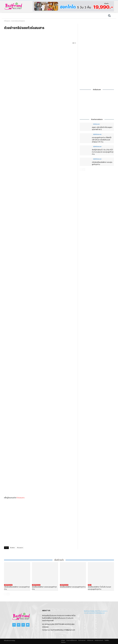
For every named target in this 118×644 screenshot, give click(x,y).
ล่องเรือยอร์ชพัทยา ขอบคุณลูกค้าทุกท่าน (73, 587)
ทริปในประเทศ (96, 124)
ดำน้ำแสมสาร (7, 21)
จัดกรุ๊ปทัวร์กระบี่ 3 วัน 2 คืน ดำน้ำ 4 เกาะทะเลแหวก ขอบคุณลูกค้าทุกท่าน (103, 152)
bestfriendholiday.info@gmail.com (63, 630)
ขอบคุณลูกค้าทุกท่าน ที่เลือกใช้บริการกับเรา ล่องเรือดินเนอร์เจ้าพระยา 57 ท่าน (102, 140)
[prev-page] (81, 169)
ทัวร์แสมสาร (21, 498)
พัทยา (90, 585)
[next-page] (84, 169)
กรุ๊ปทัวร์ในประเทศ (97, 134)
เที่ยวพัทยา (12, 548)
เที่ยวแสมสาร (20, 548)
